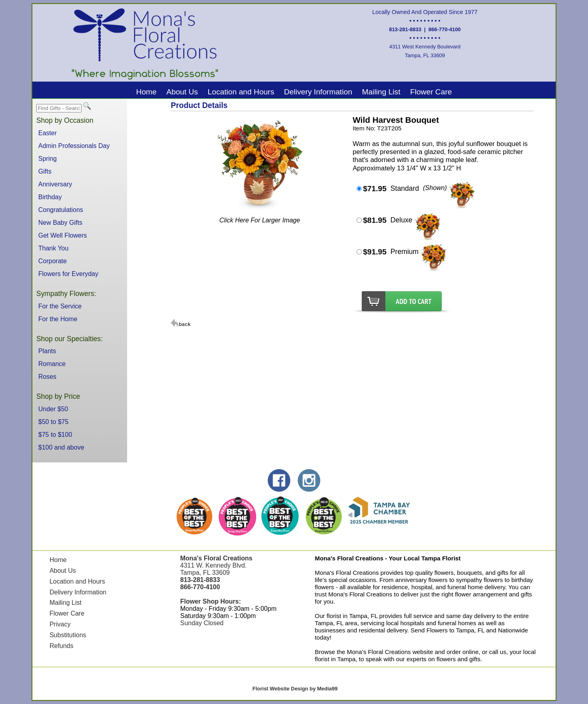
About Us (182, 92)
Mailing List (381, 92)
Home (147, 92)
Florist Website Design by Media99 (295, 689)
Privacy (60, 624)
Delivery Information (318, 92)
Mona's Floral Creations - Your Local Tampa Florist (388, 558)
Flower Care (431, 92)
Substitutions (68, 635)
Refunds (62, 646)
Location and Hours (241, 92)
